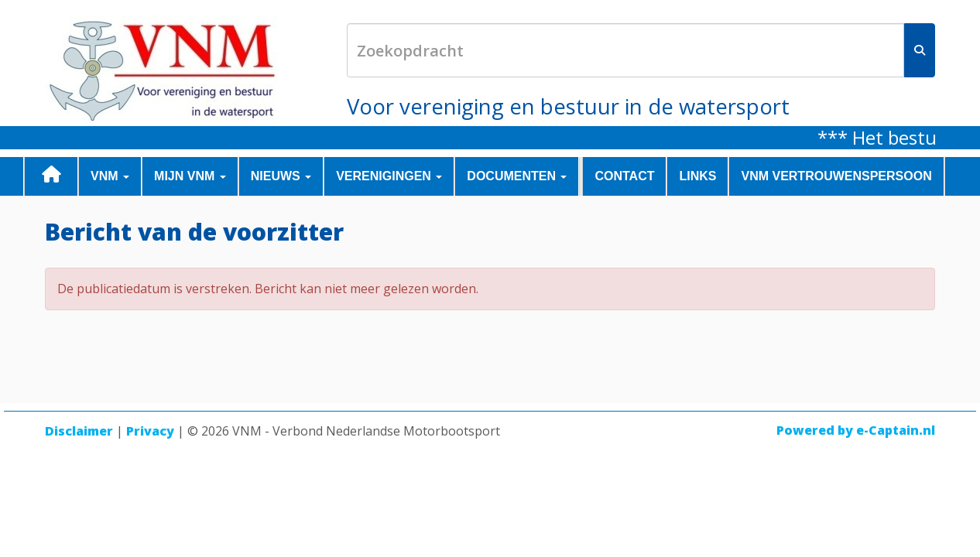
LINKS (697, 176)
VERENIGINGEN (389, 176)
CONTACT (624, 176)
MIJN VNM (190, 176)
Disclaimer (79, 431)
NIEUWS (281, 176)
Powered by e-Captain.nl (856, 430)
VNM (110, 176)
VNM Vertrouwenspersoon (836, 176)
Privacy (150, 431)
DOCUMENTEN (517, 176)
